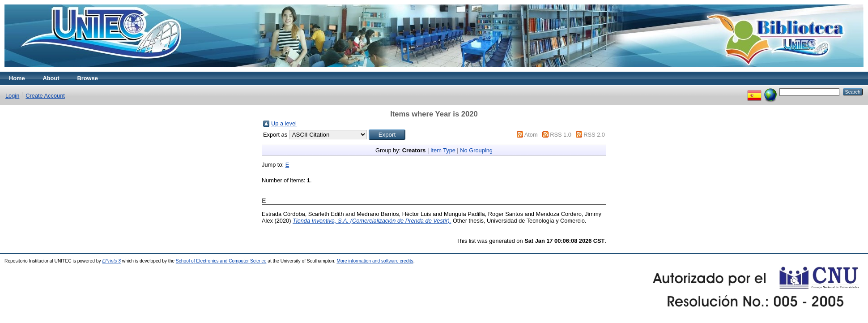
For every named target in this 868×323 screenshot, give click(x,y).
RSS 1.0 (561, 135)
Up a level (284, 123)
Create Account (45, 96)
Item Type (443, 150)
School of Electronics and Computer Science (221, 261)
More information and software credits (375, 261)
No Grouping (476, 150)
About (51, 78)
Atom (531, 135)
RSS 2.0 (594, 135)
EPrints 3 (111, 261)
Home (17, 78)
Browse (88, 78)
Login (12, 96)
